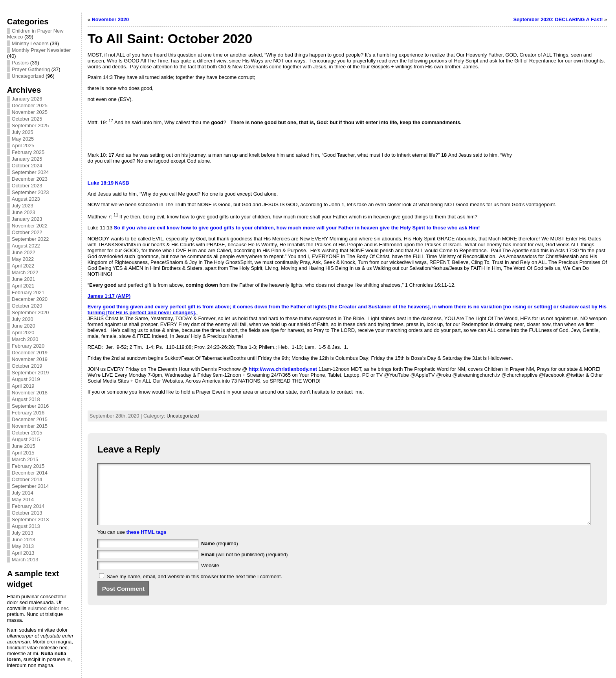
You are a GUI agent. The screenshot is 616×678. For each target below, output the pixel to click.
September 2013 (30, 519)
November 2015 (30, 426)
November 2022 (30, 226)
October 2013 (27, 513)
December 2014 (30, 473)
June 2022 (24, 252)
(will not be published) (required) (245, 566)
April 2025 (23, 146)
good (216, 228)
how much (289, 228)
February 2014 (28, 506)
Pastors (20, 63)
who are (146, 228)
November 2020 (111, 19)
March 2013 (25, 560)
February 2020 (28, 346)
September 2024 (30, 172)
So (116, 228)
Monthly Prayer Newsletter (41, 50)
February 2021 (28, 292)
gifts (229, 228)
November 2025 (30, 112)
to (238, 228)
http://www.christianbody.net (283, 369)
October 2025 (27, 119)
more (309, 228)
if (123, 228)
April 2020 (23, 333)
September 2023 (30, 192)
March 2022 (25, 272)
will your (326, 228)
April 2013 (23, 553)
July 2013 (23, 533)
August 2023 (26, 199)
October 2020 (27, 306)
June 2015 (24, 446)
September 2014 (30, 486)
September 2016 (30, 406)
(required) (220, 555)
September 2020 (30, 312)
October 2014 (27, 479)
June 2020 (24, 326)
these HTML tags (146, 544)
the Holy (401, 228)
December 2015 (30, 419)
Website (210, 577)
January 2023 (27, 219)
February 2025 (28, 152)
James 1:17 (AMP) (109, 296)
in (357, 228)
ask (463, 228)
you (131, 228)
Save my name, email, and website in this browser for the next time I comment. (194, 588)
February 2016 (28, 413)
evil (161, 228)
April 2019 (23, 386)
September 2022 (30, 239)
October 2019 (27, 366)
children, (265, 228)
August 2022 (26, 246)
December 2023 (30, 179)
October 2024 (27, 166)
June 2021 (24, 279)
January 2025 (27, 159)
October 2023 (27, 186)
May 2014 (23, 499)
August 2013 (26, 526)
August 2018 (26, 399)
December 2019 (30, 353)
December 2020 (30, 299)
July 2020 (23, 319)
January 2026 (27, 99)
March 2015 (25, 459)
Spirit (419, 228)
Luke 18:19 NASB (108, 183)
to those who (442, 228)
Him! (474, 228)
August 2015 (26, 439)
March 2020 (25, 339)
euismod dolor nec (48, 608)
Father (346, 228)
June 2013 (24, 540)
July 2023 (23, 206)
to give (201, 228)
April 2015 (23, 453)
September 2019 (30, 373)
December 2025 (30, 105)
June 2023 (24, 212)
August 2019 (26, 379)
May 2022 (23, 259)
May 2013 (23, 546)
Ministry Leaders (30, 43)
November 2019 (30, 359)
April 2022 (23, 266)
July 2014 (23, 493)
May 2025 (23, 139)
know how (179, 228)
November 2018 (30, 393)
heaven (370, 228)
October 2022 (27, 232)
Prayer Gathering (31, 69)
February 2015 (28, 466)
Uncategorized (28, 76)
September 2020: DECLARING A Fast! (558, 19)
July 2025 (23, 132)
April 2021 (23, 286)
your (247, 228)
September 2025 (30, 126)
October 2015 (27, 433)
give (385, 228)
